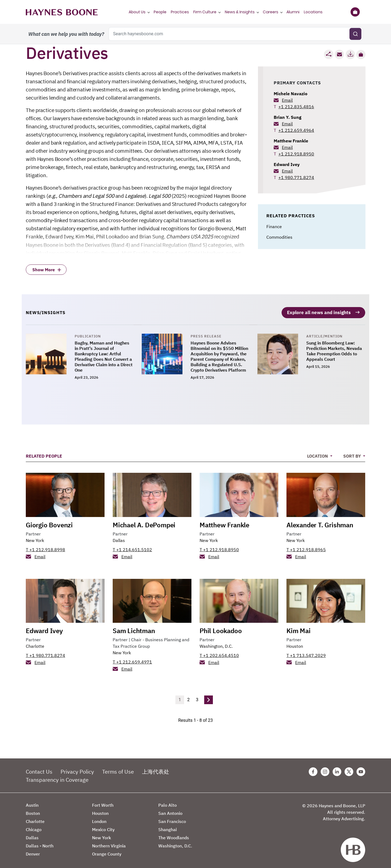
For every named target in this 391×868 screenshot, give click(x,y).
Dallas (119, 537)
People (160, 12)
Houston (295, 643)
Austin (32, 802)
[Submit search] (355, 34)
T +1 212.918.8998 (45, 546)
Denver (33, 851)
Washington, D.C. (216, 643)
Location (318, 453)
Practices (180, 12)
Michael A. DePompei (144, 521)
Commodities (279, 237)
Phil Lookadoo (221, 627)
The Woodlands (174, 834)
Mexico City (103, 826)
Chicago (34, 826)
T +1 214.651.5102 (132, 546)
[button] (361, 55)
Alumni (293, 12)
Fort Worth (103, 802)
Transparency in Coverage (57, 776)
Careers (271, 12)
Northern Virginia (109, 843)
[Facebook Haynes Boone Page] (313, 768)
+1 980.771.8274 (296, 177)
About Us (137, 12)
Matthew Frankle (291, 141)
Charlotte (35, 643)
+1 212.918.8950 (296, 154)
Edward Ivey (287, 164)
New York (35, 537)
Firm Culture (205, 12)
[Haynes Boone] (62, 12)
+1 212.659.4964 (296, 130)
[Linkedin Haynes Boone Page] (337, 768)
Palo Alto (168, 802)
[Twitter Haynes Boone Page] (349, 768)
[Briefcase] (355, 12)
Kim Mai (299, 627)
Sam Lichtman (134, 627)
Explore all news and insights (317, 309)
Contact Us (39, 768)
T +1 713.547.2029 (306, 652)
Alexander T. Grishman (320, 521)
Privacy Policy (77, 768)
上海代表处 (156, 768)
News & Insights (240, 12)
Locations (313, 12)
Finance (274, 226)
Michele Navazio (291, 94)
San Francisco (172, 818)
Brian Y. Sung (288, 117)
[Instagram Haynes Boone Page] (325, 768)
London (99, 818)
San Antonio (170, 810)
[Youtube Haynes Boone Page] (361, 768)
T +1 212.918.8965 (306, 546)
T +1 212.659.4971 (132, 659)
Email (287, 100)
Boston (33, 810)
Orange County (107, 851)
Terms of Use (118, 768)
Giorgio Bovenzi (49, 521)
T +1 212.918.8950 (219, 546)
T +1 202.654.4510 (219, 652)
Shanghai (168, 826)
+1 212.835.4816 (296, 107)
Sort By (353, 453)
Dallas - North (40, 843)
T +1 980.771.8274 (45, 652)
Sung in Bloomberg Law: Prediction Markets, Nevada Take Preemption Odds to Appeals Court (334, 348)
